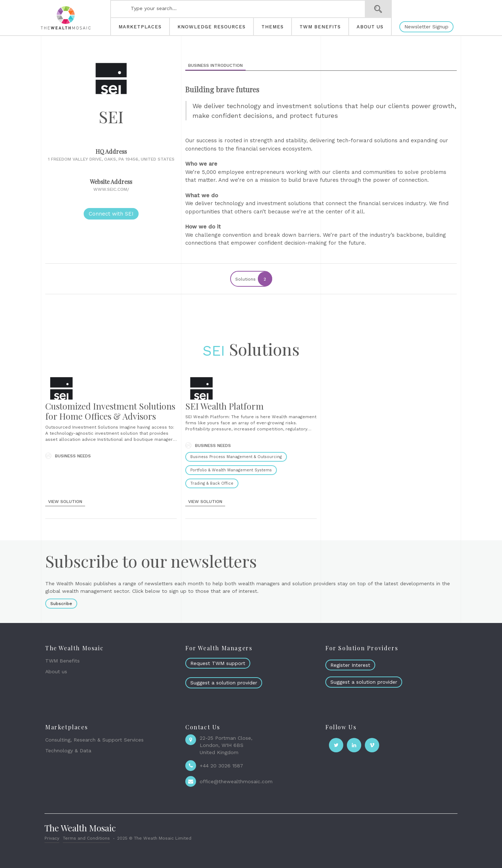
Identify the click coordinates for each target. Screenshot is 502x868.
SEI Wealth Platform (224, 406)
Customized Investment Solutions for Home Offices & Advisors (110, 411)
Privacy (52, 838)
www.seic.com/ (111, 189)
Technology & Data (68, 751)
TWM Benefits (62, 661)
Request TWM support (218, 663)
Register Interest (350, 665)
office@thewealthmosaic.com (236, 781)
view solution (65, 502)
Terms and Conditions (86, 838)
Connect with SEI (111, 214)
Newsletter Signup (426, 27)
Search (378, 9)
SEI (214, 351)
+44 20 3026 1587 (221, 766)
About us (56, 671)
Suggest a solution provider (224, 683)
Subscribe (61, 604)
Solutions (253, 279)
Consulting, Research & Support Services (94, 740)
